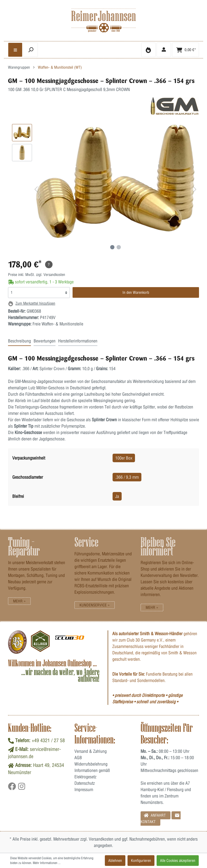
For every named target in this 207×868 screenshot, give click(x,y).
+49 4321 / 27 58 (48, 740)
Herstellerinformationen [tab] (78, 341)
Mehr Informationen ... (47, 863)
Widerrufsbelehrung (91, 764)
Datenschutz (85, 783)
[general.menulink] (15, 50)
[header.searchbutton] (31, 50)
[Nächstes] (195, 190)
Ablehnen (115, 861)
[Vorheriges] (36, 190)
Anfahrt (155, 815)
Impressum (84, 790)
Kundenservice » (95, 605)
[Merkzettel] (148, 50)
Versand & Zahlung (91, 751)
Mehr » (19, 601)
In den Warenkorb (136, 292)
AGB (78, 758)
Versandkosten (101, 839)
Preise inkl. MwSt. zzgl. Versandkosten (37, 275)
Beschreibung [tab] (19, 341)
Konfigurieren (141, 861)
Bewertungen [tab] (45, 341)
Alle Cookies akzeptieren (178, 861)
